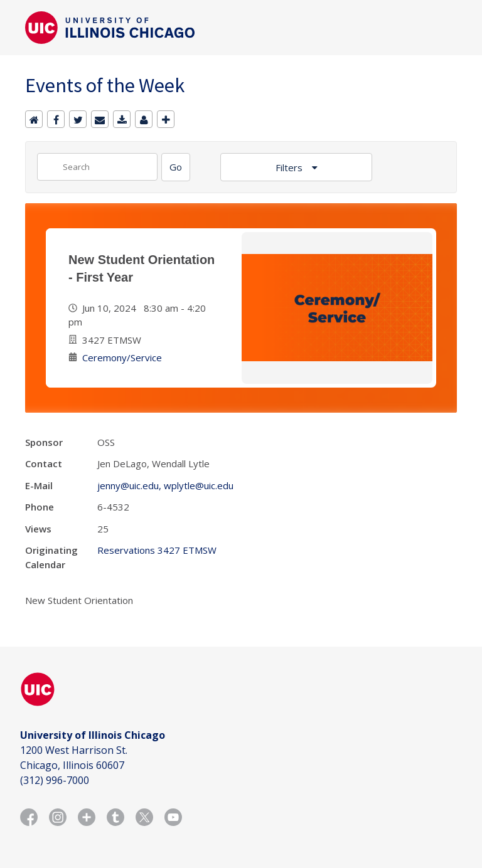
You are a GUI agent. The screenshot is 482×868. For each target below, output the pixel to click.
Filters (290, 167)
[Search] (176, 167)
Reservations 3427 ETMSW (157, 550)
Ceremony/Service (122, 357)
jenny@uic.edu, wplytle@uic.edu (165, 485)
